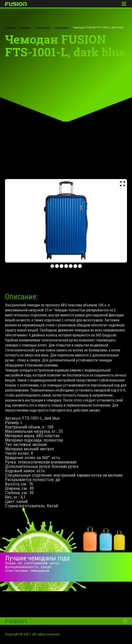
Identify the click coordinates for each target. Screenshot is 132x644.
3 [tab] (62, 266)
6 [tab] (75, 266)
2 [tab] (57, 266)
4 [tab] (66, 266)
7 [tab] (80, 266)
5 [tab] (71, 266)
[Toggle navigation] (124, 4)
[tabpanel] (66, 221)
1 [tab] (52, 266)
